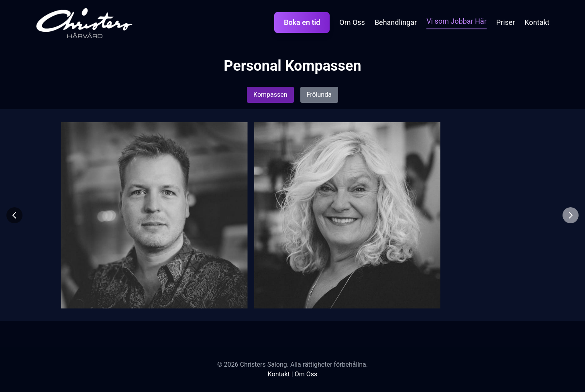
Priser (506, 22)
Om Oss (352, 22)
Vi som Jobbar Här (457, 21)
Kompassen (270, 95)
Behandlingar (396, 22)
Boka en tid (302, 22)
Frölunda (319, 95)
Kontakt (537, 22)
